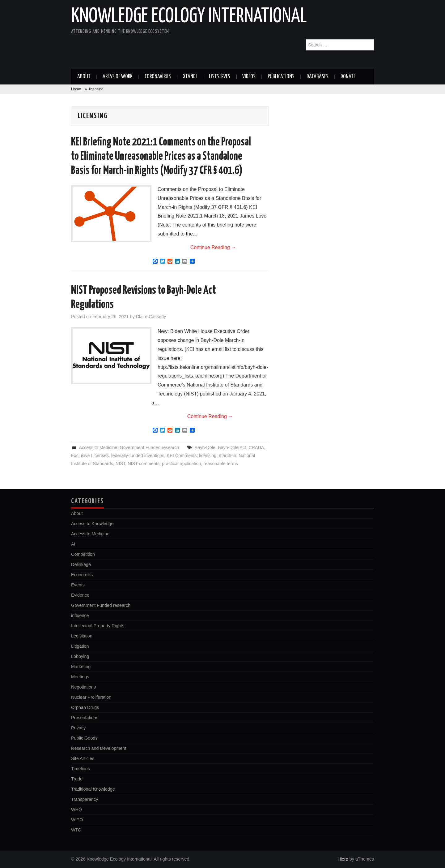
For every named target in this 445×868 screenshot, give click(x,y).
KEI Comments (182, 456)
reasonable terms (220, 464)
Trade (77, 779)
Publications (281, 77)
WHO (76, 810)
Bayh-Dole (205, 447)
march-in (227, 456)
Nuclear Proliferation (91, 697)
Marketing (81, 667)
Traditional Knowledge (93, 789)
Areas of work (118, 77)
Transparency (85, 799)
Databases (318, 77)
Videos (249, 77)
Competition (83, 554)
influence (80, 615)
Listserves (220, 77)
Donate (348, 77)
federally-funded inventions (138, 456)
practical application (181, 464)
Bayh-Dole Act (232, 447)
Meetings (80, 677)
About (84, 77)
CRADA (256, 447)
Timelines (81, 769)
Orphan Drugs (85, 707)
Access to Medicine (98, 447)
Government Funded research (149, 447)
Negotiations (83, 687)
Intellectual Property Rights (98, 626)
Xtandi (190, 77)
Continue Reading (213, 247)
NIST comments (144, 464)
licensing (208, 456)
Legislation (82, 636)
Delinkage (81, 564)
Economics (82, 575)
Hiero (343, 859)
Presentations (85, 718)
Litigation (80, 646)
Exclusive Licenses (90, 456)
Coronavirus (158, 77)
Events (78, 585)
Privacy (78, 728)
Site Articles (83, 758)
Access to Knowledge (92, 524)
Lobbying (80, 656)
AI (73, 544)
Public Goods (84, 738)
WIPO (77, 820)
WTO (76, 830)
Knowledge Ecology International (189, 17)
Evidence (80, 595)
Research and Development (99, 748)
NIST (120, 464)
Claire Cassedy (151, 317)
